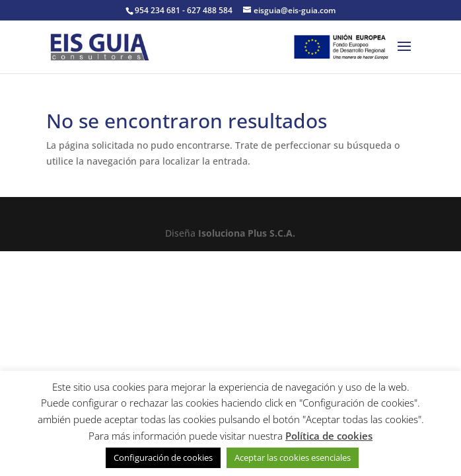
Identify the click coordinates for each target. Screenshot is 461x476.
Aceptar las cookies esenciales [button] (293, 457)
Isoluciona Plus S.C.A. (247, 233)
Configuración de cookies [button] (163, 457)
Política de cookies (329, 436)
